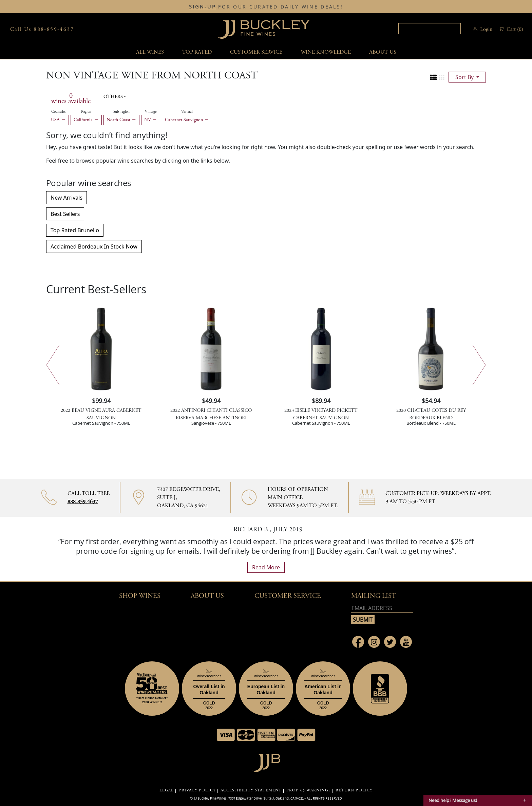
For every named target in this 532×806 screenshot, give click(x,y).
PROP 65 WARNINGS (309, 790)
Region (86, 112)
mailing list (374, 596)
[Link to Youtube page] (406, 642)
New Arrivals (66, 198)
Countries (59, 112)
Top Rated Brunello (75, 230)
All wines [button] (150, 52)
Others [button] (114, 97)
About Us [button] (383, 52)
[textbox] (430, 29)
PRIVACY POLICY (197, 790)
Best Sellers (65, 214)
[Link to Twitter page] (390, 642)
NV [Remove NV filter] (151, 120)
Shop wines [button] (140, 596)
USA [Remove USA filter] (58, 120)
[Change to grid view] (442, 77)
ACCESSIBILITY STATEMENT (251, 790)
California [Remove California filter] (86, 120)
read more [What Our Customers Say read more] (266, 567)
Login (486, 29)
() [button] (514, 29)
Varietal (187, 112)
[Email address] (382, 608)
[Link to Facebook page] (358, 642)
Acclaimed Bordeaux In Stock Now (94, 246)
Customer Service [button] (288, 596)
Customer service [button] (256, 52)
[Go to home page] (266, 761)
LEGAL (167, 790)
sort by (465, 77)
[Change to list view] (433, 77)
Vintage (151, 112)
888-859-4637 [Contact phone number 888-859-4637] (83, 502)
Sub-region (121, 112)
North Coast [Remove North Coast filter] (121, 120)
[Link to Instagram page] (374, 642)
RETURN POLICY (354, 790)
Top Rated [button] (197, 52)
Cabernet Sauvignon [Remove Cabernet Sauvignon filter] (187, 120)
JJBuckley (264, 29)
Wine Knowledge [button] (326, 52)
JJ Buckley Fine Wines (210, 798)
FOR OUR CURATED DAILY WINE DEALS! (266, 7)
